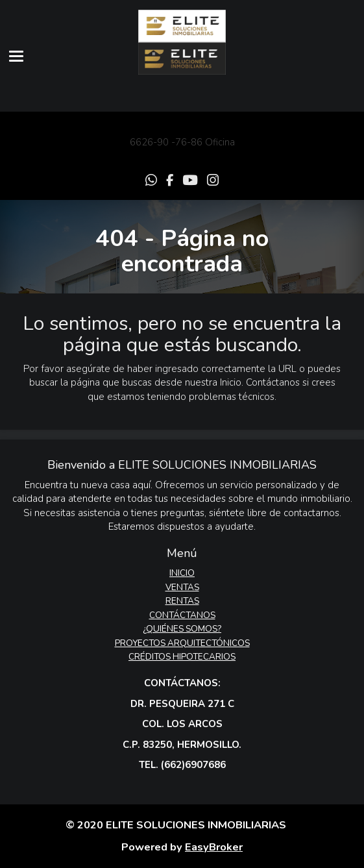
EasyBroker (214, 847)
